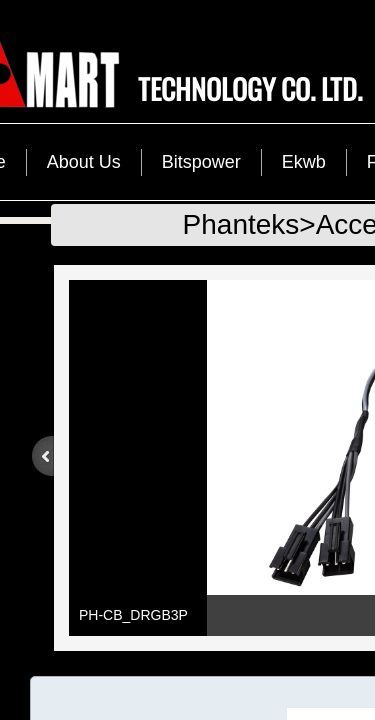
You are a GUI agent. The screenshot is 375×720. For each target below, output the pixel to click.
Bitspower (201, 162)
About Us (84, 162)
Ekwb (304, 162)
